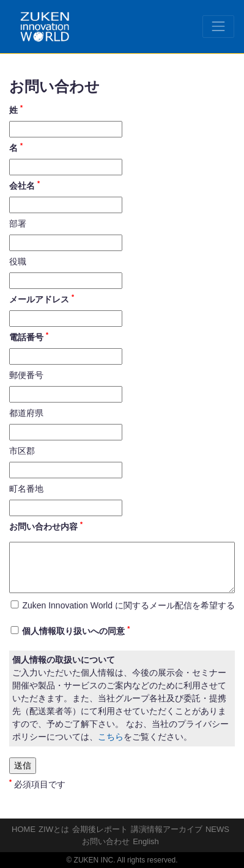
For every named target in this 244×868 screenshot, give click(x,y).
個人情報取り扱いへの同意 (76, 630)
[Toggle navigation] (218, 26)
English (146, 841)
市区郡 (22, 451)
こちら (111, 737)
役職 (18, 261)
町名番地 (26, 489)
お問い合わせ (106, 841)
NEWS (217, 829)
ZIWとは (54, 829)
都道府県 (26, 413)
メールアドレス (42, 299)
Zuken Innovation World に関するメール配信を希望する (128, 605)
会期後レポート (100, 829)
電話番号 (29, 337)
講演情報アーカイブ (167, 829)
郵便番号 (26, 375)
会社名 (24, 185)
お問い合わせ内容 (46, 526)
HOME (24, 829)
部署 (18, 224)
